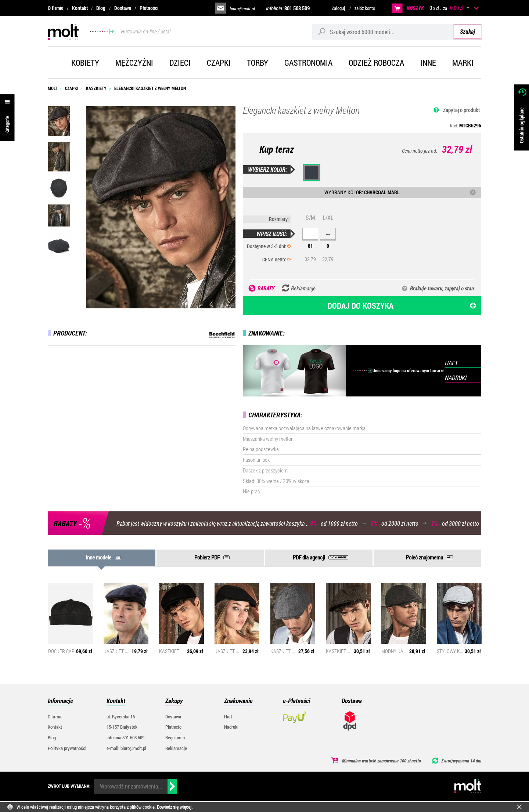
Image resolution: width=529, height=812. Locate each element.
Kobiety (85, 63)
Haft (228, 717)
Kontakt (80, 8)
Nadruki (231, 727)
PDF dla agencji (309, 557)
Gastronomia (308, 63)
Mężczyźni (134, 63)
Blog (101, 8)
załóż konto (365, 8)
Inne (428, 63)
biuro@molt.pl (242, 8)
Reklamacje (176, 748)
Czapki (219, 63)
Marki (463, 63)
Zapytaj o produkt (462, 110)
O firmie (55, 8)
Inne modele (98, 557)
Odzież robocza (376, 63)
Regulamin (175, 737)
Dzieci (180, 63)
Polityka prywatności (67, 748)
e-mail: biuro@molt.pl (126, 748)
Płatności (149, 8)
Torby (258, 63)
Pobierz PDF (207, 557)
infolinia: (288, 8)
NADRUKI (456, 378)
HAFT (451, 363)
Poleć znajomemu (424, 557)
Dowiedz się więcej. (175, 807)
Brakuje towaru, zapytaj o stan (442, 288)
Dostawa (123, 8)
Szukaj (467, 31)
